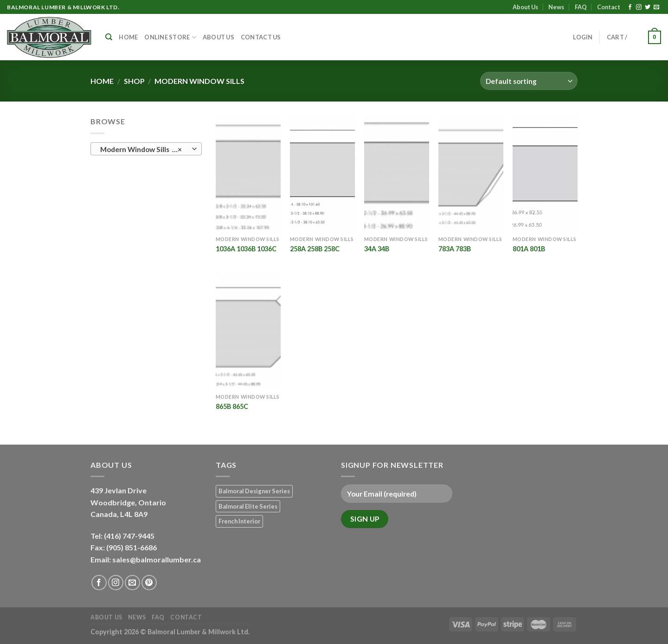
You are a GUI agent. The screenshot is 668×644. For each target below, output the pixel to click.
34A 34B (377, 249)
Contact (609, 7)
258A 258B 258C (315, 249)
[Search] (109, 37)
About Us (525, 7)
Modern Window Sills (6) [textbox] (141, 149)
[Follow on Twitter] (648, 7)
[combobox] (146, 149)
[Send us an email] (656, 7)
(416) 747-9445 (130, 536)
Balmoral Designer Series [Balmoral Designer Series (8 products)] (254, 491)
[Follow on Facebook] (630, 7)
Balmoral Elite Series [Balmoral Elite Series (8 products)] (248, 506)
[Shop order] (529, 81)
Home (128, 37)
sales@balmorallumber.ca (157, 559)
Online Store (170, 37)
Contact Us (261, 37)
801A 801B (529, 249)
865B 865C (232, 406)
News (556, 7)
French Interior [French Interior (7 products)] (239, 521)
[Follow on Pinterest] (149, 583)
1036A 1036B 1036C (246, 249)
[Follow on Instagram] (639, 7)
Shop (134, 81)
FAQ (581, 7)
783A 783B (455, 249)
